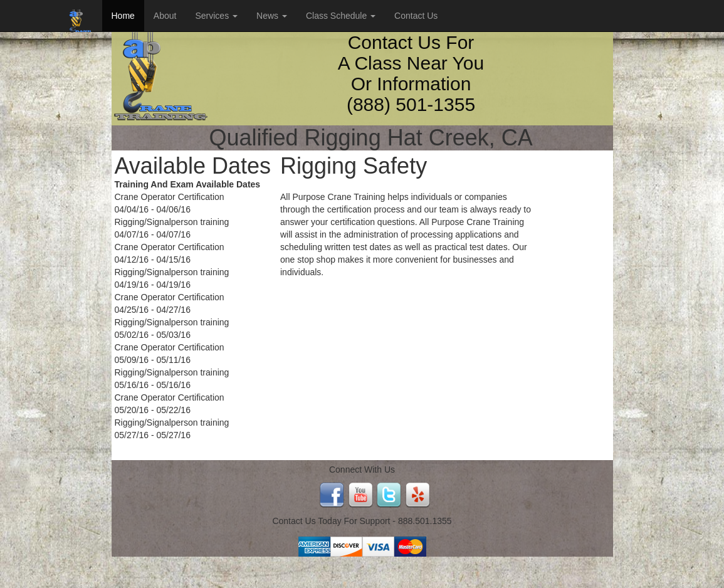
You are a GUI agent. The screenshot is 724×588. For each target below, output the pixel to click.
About (165, 16)
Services (216, 16)
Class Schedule (341, 16)
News (272, 16)
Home (123, 16)
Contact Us (416, 16)
